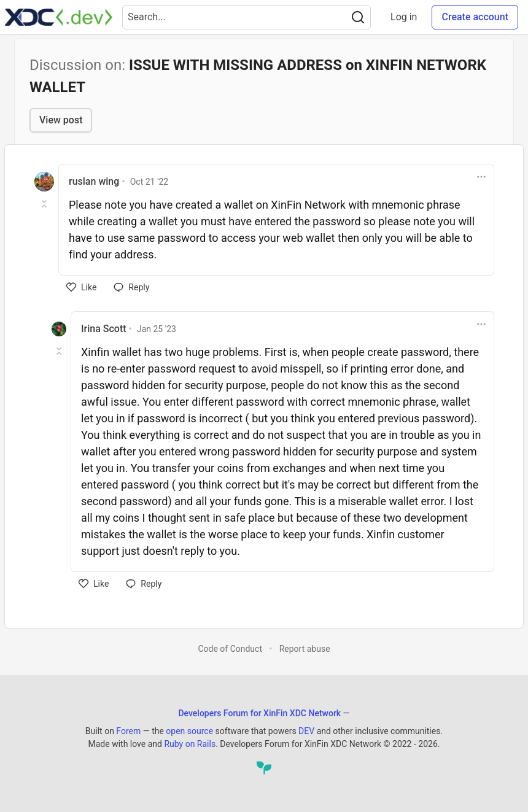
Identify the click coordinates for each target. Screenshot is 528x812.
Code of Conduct (230, 649)
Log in (404, 17)
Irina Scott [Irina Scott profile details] (104, 329)
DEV (306, 731)
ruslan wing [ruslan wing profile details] (94, 181)
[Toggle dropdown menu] (481, 177)
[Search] (358, 17)
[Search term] (247, 17)
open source (189, 731)
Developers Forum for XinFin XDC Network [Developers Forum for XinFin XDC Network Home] (259, 713)
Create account (475, 17)
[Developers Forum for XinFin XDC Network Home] (59, 17)
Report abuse (305, 649)
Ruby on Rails (190, 744)
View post (61, 120)
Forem (128, 731)
